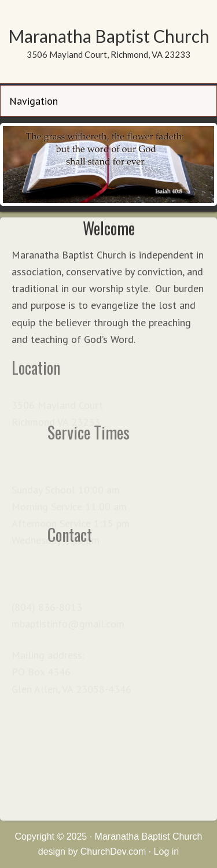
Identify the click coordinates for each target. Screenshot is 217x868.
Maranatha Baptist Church (109, 36)
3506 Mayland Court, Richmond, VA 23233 (108, 54)
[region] (108, 165)
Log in (167, 852)
